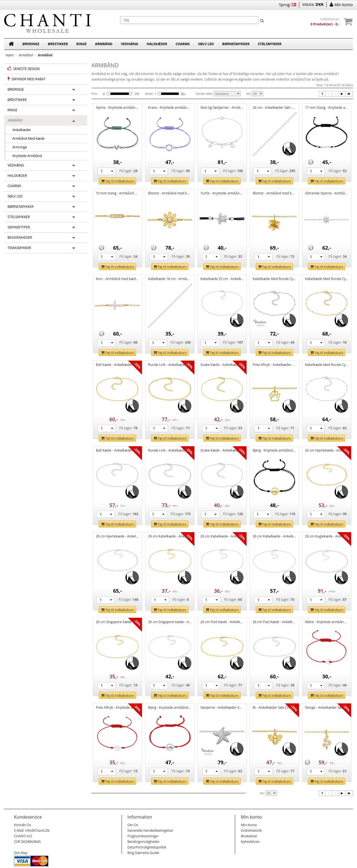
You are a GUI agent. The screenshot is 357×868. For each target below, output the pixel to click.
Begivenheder (20, 238)
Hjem (10, 55)
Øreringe (31, 44)
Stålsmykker (270, 44)
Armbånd (104, 44)
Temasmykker (19, 248)
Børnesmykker (236, 44)
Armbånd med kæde (27, 138)
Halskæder (157, 44)
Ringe (82, 44)
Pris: (95, 94)
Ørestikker (58, 44)
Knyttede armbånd (25, 156)
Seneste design (24, 69)
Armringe (18, 147)
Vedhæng (129, 44)
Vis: (249, 94)
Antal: (149, 94)
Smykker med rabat (26, 79)
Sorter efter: (205, 94)
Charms (183, 44)
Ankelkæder (20, 130)
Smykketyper (19, 227)
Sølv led (206, 44)
